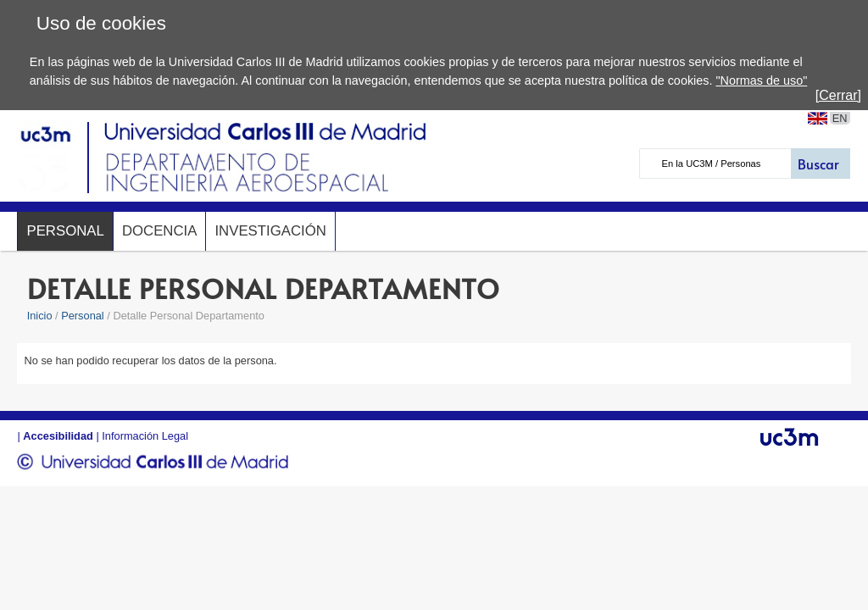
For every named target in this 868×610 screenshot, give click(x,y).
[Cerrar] (838, 95)
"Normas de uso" (761, 80)
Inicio (40, 316)
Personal (65, 231)
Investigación (270, 231)
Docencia (160, 231)
